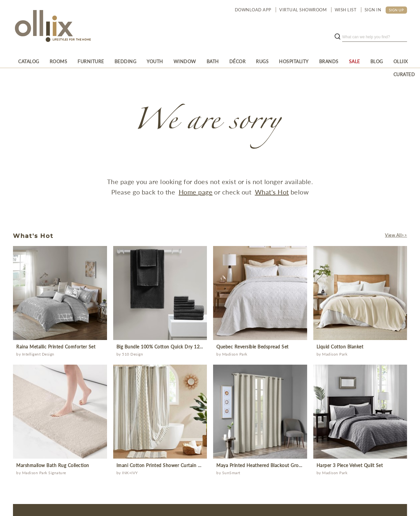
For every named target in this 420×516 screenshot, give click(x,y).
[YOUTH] (155, 61)
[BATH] (213, 61)
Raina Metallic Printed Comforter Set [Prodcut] (56, 347)
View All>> (396, 235)
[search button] (337, 37)
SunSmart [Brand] (231, 473)
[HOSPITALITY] (294, 61)
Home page (196, 192)
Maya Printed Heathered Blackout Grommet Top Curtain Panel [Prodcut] (283, 465)
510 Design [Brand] (132, 354)
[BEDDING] (126, 61)
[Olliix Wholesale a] (43, 27)
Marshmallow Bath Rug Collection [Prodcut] (53, 465)
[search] (375, 37)
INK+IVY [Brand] (130, 473)
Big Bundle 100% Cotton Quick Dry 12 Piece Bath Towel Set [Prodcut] (181, 347)
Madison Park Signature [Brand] (44, 473)
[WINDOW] (185, 61)
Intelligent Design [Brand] (38, 354)
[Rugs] (262, 61)
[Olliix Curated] (404, 61)
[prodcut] (60, 293)
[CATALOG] (29, 61)
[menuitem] (29, 61)
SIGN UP (396, 10)
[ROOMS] (59, 61)
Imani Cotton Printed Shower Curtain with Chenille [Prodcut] (171, 465)
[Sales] (354, 61)
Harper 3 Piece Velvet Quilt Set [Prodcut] (350, 465)
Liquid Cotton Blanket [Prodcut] (340, 347)
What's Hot (272, 192)
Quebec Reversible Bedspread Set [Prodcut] (252, 347)
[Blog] (377, 61)
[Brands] (329, 61)
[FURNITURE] (91, 61)
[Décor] (238, 61)
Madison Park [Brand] (235, 354)
